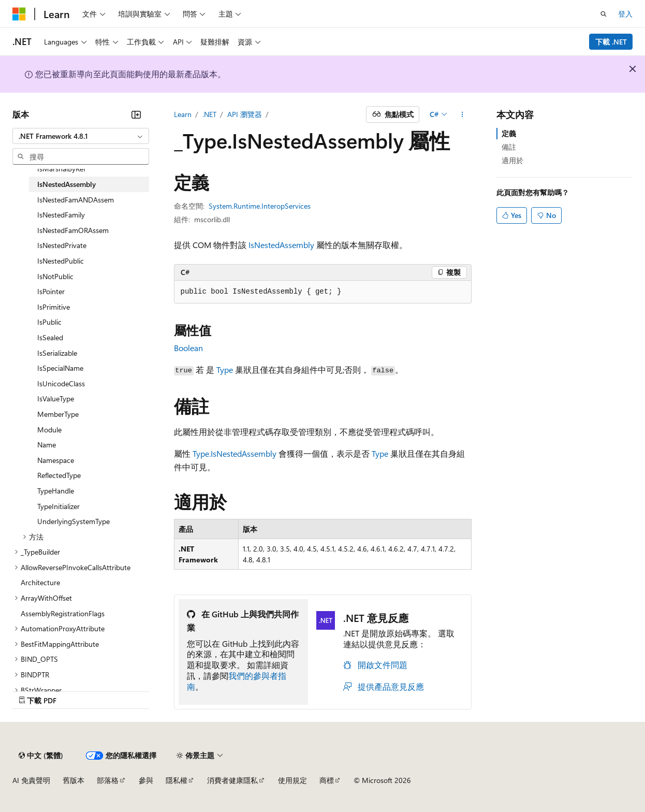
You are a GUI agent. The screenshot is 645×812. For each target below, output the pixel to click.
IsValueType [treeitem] (56, 398)
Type (225, 369)
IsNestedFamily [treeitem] (61, 215)
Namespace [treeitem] (56, 460)
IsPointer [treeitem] (51, 291)
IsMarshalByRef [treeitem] (61, 169)
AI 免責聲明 (31, 780)
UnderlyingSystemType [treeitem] (74, 521)
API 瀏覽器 (245, 114)
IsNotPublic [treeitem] (55, 276)
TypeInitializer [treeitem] (58, 506)
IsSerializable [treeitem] (57, 353)
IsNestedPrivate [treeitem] (62, 245)
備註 (509, 147)
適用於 (512, 160)
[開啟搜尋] (604, 14)
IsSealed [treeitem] (50, 337)
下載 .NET (611, 42)
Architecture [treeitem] (40, 582)
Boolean (188, 348)
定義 (509, 133)
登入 (625, 14)
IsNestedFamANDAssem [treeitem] (76, 200)
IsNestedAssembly (281, 245)
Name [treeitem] (47, 445)
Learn (183, 114)
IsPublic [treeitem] (49, 322)
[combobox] (81, 136)
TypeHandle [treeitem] (56, 491)
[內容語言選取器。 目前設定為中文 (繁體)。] (41, 756)
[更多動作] (462, 114)
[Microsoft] (19, 14)
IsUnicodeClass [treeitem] (61, 383)
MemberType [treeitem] (58, 414)
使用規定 (292, 780)
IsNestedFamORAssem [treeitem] (73, 230)
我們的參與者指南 (237, 681)
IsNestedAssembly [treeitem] (67, 184)
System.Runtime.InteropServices (260, 206)
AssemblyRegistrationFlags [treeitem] (63, 613)
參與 (146, 780)
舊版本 (74, 780)
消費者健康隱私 (232, 780)
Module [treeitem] (49, 430)
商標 (327, 780)
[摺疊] (136, 114)
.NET (209, 114)
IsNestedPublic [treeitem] (61, 261)
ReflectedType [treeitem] (59, 475)
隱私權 (177, 780)
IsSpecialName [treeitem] (60, 368)
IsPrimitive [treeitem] (54, 307)
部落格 (108, 780)
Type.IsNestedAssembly (234, 453)
